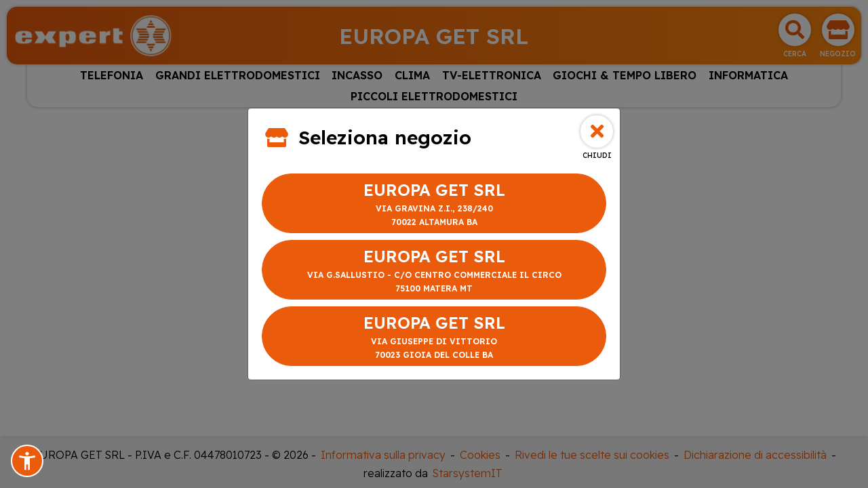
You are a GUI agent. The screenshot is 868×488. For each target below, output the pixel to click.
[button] (27, 461)
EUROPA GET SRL (434, 204)
